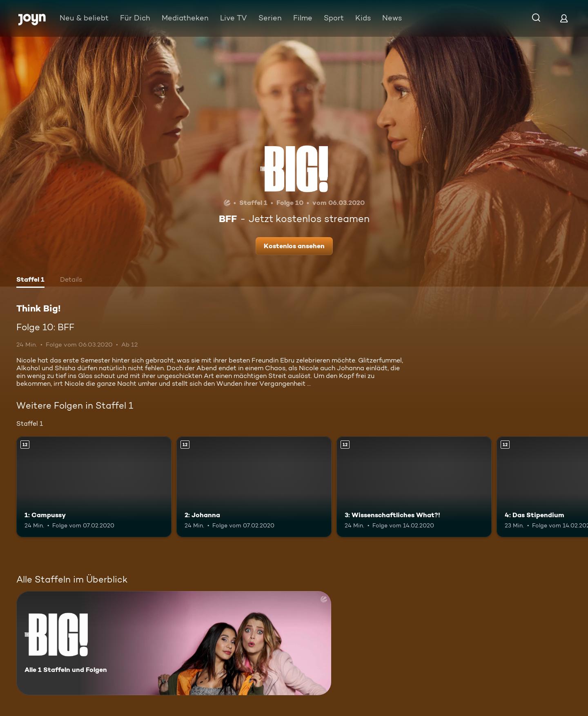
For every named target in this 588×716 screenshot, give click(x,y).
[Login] (564, 18)
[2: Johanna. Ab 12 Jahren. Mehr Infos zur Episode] (254, 487)
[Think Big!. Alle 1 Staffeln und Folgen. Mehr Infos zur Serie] (174, 643)
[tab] (30, 280)
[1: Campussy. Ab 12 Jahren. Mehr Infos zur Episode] (94, 487)
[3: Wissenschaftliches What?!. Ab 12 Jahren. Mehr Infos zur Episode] (414, 487)
